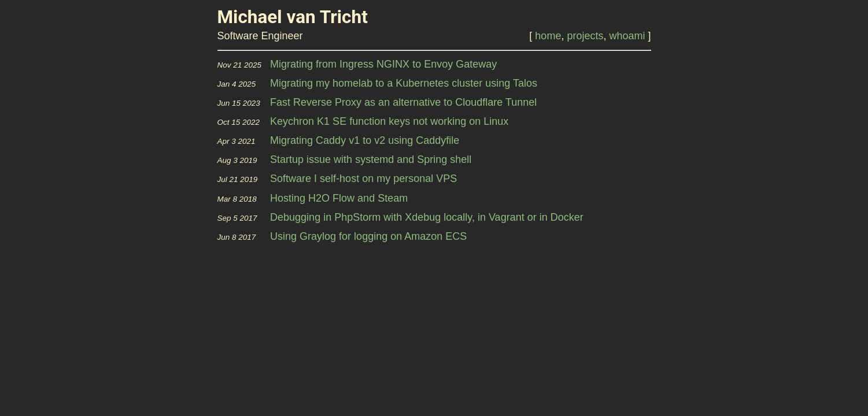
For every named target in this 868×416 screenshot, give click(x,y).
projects (585, 36)
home (548, 36)
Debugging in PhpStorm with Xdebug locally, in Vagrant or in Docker (427, 217)
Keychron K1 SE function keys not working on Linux (389, 121)
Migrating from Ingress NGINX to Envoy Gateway (383, 64)
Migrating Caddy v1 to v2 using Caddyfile (365, 140)
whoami (627, 36)
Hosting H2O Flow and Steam (339, 198)
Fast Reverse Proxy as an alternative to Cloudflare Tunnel (403, 102)
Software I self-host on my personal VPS (363, 179)
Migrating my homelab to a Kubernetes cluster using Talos (404, 83)
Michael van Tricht (293, 17)
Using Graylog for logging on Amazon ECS (368, 236)
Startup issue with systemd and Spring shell (371, 159)
